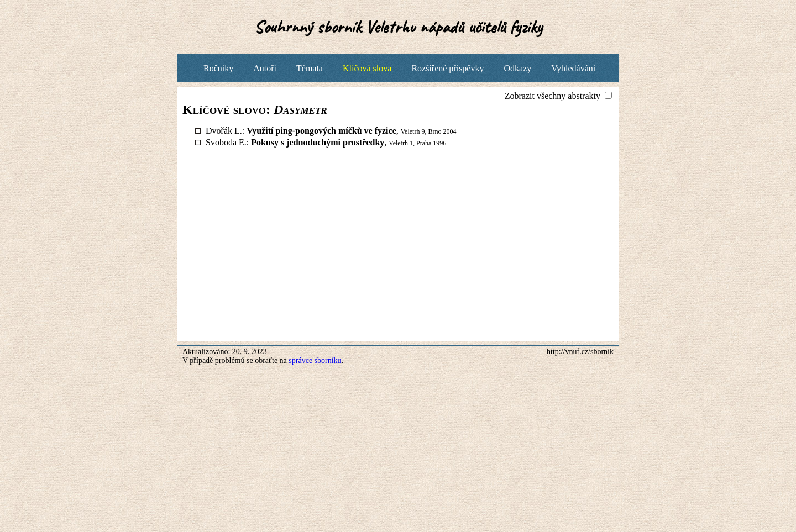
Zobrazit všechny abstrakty (554, 96)
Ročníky (218, 68)
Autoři (265, 68)
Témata (310, 68)
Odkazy (517, 68)
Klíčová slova (367, 68)
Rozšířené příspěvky (447, 68)
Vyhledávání (573, 68)
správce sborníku (315, 360)
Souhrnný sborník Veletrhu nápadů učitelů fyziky (398, 27)
